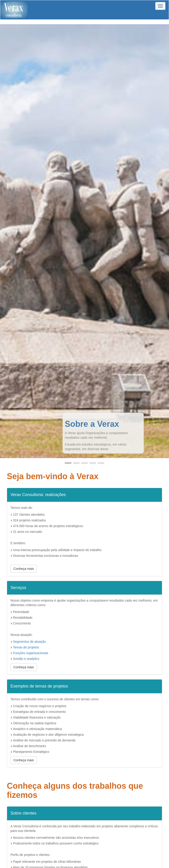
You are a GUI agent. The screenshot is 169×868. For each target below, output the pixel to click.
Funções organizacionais (31, 653)
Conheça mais (24, 569)
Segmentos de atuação (29, 642)
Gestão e (26, 659)
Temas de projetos (26, 647)
